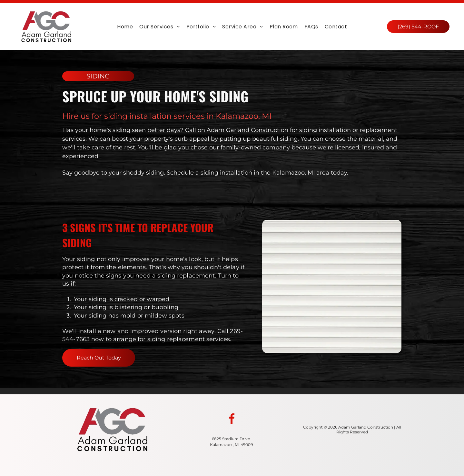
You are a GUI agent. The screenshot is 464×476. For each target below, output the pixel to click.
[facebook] (232, 420)
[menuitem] (125, 27)
